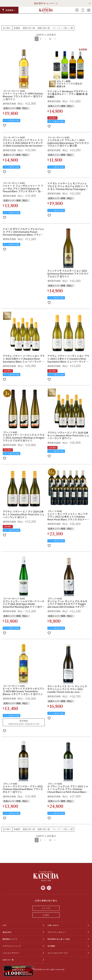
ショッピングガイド (11, 953)
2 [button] (41, 39)
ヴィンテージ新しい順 (63, 28)
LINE (46, 915)
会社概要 (51, 946)
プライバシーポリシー (57, 932)
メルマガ (46, 908)
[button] (9, 10)
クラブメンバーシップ (12, 946)
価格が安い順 (29, 28)
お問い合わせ (53, 925)
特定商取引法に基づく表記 (59, 939)
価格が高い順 (44, 28)
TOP (4, 925)
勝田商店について (10, 939)
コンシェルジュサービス (58, 953)
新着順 (17, 28)
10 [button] (50, 39)
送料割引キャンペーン (46, 3)
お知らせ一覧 (8, 960)
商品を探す (7, 932)
